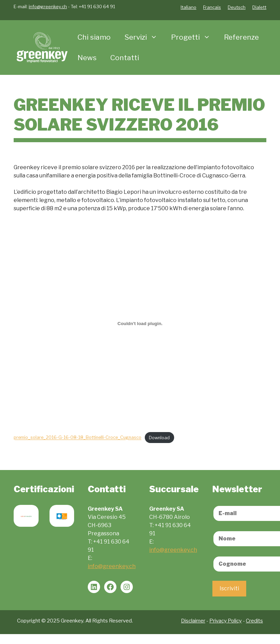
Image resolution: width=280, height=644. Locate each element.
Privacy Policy (226, 621)
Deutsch (237, 7)
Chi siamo (94, 37)
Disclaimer (193, 621)
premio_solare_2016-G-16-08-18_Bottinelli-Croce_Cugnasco (78, 438)
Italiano (188, 7)
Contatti (125, 58)
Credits (254, 621)
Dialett (259, 7)
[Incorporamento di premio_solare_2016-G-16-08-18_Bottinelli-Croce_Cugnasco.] (140, 323)
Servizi (144, 37)
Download (159, 438)
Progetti (194, 37)
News (87, 58)
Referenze (241, 37)
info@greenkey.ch (48, 6)
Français (212, 7)
